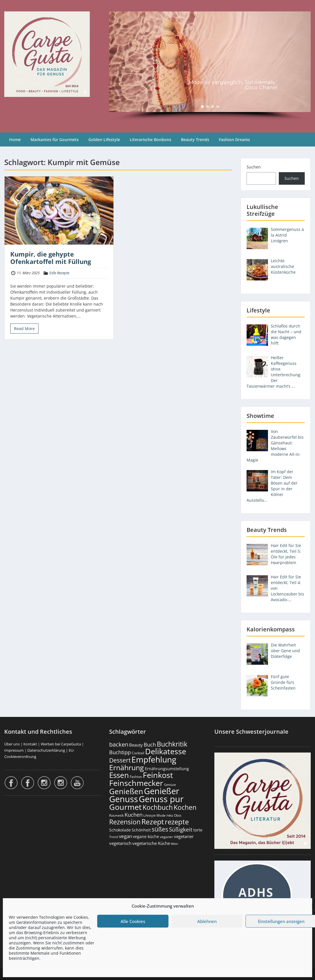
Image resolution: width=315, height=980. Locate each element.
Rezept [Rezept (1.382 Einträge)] (153, 822)
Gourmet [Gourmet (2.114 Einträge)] (125, 807)
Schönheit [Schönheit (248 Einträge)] (141, 830)
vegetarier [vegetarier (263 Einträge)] (184, 836)
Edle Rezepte (59, 273)
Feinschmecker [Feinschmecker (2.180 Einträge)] (136, 783)
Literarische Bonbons (151, 140)
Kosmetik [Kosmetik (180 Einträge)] (116, 815)
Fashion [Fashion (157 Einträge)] (136, 777)
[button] (202, 107)
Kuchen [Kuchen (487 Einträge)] (134, 815)
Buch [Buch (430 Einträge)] (150, 745)
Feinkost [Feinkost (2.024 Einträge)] (158, 775)
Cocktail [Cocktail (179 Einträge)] (138, 753)
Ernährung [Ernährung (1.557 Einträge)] (127, 767)
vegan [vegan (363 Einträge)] (125, 836)
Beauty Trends (195, 140)
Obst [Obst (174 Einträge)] (178, 815)
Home (15, 140)
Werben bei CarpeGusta (61, 744)
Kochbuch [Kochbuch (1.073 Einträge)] (158, 807)
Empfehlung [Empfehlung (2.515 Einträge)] (154, 759)
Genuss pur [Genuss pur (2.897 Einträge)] (161, 799)
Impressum (14, 750)
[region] (210, 66)
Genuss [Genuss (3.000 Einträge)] (124, 799)
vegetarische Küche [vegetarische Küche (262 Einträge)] (151, 843)
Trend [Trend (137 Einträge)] (114, 837)
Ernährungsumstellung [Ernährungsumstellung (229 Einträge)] (167, 769)
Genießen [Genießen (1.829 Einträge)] (126, 791)
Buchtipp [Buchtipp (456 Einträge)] (120, 752)
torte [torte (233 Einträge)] (198, 830)
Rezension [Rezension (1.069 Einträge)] (125, 822)
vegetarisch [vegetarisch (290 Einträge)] (120, 843)
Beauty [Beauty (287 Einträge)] (136, 745)
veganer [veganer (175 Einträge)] (166, 837)
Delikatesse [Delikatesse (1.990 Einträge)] (166, 751)
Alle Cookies (133, 921)
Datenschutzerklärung (46, 750)
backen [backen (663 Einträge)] (119, 744)
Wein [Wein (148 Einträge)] (174, 844)
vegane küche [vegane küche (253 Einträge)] (146, 836)
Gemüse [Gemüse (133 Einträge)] (170, 785)
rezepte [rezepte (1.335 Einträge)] (177, 822)
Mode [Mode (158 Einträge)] (161, 815)
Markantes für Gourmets (55, 140)
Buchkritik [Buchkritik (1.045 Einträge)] (172, 744)
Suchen (254, 167)
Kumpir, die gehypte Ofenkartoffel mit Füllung (51, 258)
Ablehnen (207, 921)
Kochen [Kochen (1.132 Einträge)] (185, 807)
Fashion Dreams (234, 140)
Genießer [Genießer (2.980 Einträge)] (162, 791)
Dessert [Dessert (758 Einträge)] (120, 760)
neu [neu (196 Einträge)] (170, 815)
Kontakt (30, 744)
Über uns (12, 744)
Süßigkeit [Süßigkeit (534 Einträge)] (181, 829)
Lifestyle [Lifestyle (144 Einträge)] (150, 815)
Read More (24, 329)
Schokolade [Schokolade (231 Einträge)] (120, 830)
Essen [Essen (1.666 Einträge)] (119, 775)
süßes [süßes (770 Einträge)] (160, 829)
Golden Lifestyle (104, 140)
